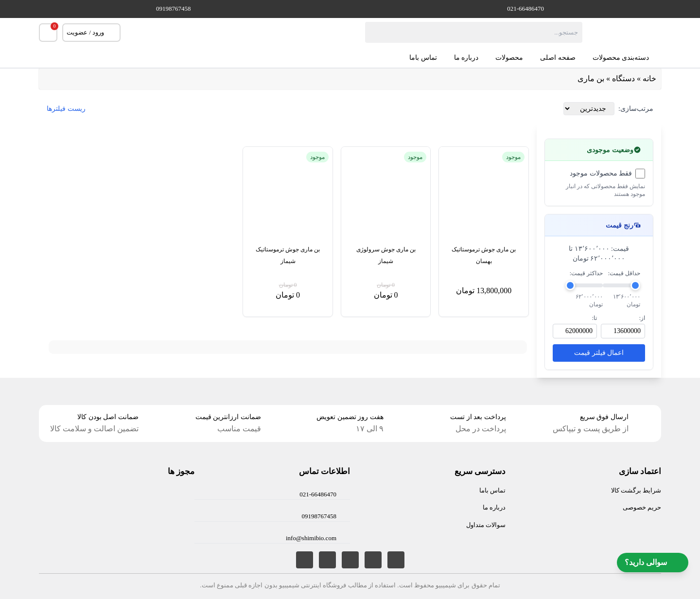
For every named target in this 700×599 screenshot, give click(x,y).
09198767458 (174, 9)
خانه (649, 79)
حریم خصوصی (642, 507)
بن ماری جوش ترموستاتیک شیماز (288, 255)
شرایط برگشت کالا (636, 490)
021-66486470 (525, 9)
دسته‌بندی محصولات (627, 58)
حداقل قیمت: (624, 273)
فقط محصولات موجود (601, 173)
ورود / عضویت (91, 33)
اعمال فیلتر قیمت (599, 353)
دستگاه (623, 79)
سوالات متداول (486, 525)
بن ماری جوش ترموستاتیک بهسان (484, 255)
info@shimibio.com (311, 538)
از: (642, 318)
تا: (595, 318)
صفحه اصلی (558, 58)
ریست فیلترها (66, 109)
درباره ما (466, 58)
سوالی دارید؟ (653, 563)
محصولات (509, 58)
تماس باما (423, 58)
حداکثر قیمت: (586, 273)
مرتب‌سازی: (636, 109)
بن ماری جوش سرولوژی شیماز (386, 255)
